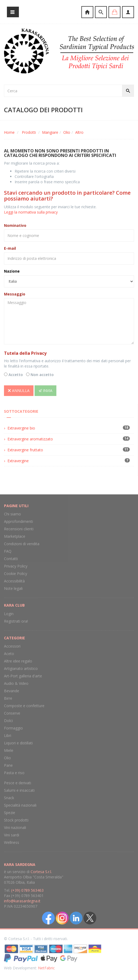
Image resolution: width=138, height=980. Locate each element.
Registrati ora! (16, 621)
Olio (67, 132)
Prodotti (29, 132)
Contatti (11, 559)
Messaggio (15, 294)
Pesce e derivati (18, 783)
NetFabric (46, 968)
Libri (8, 735)
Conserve (12, 713)
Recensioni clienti (19, 529)
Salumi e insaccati (19, 790)
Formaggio (13, 728)
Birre (8, 698)
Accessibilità (14, 581)
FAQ (8, 551)
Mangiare (50, 132)
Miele (9, 750)
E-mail (10, 248)
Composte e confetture (24, 706)
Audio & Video (16, 683)
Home (9, 132)
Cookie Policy (16, 574)
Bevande (12, 691)
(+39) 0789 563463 (27, 890)
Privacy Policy (16, 566)
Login (9, 614)
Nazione (12, 271)
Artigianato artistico (21, 668)
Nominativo (15, 225)
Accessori (12, 646)
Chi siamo (12, 514)
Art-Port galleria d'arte (23, 676)
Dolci (8, 721)
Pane (8, 765)
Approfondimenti (18, 521)
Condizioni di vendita (22, 544)
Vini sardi (12, 835)
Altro (79, 132)
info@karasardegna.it (22, 901)
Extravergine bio (21, 428)
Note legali (13, 588)
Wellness (12, 842)
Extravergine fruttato (25, 450)
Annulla (19, 391)
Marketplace (15, 536)
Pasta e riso (14, 773)
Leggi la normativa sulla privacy (31, 212)
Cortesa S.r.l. (41, 872)
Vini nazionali (15, 827)
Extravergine (18, 461)
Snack (9, 798)
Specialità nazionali (20, 805)
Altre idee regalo (18, 661)
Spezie (10, 813)
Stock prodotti (16, 820)
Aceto (9, 654)
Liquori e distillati (18, 743)
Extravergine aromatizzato (30, 439)
